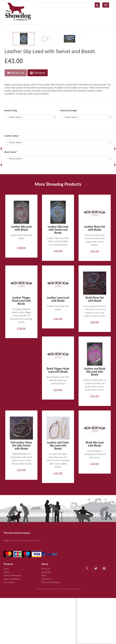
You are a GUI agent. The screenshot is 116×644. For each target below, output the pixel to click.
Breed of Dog (11, 110)
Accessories (9, 582)
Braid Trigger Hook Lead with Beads (58, 370)
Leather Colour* (12, 136)
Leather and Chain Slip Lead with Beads (58, 445)
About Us (46, 569)
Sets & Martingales (12, 575)
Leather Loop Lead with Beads (58, 299)
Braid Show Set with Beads (95, 299)
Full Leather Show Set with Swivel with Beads (21, 445)
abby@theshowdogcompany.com (25, 540)
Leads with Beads (12, 579)
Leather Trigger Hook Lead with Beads (21, 301)
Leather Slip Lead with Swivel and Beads (58, 230)
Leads (6, 569)
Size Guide (46, 572)
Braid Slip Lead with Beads (95, 444)
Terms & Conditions (50, 582)
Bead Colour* (11, 152)
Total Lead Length (68, 110)
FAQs (44, 575)
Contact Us (47, 579)
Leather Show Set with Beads (95, 228)
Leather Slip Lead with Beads (21, 228)
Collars (7, 572)
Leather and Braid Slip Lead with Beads (95, 372)
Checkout (38, 73)
